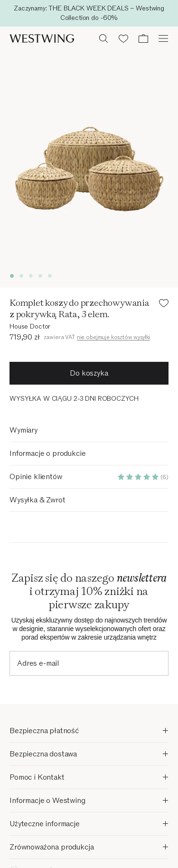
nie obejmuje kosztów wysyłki (114, 337)
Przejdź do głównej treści (89, 12)
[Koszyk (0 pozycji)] (143, 38)
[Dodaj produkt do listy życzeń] (164, 305)
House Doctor (30, 326)
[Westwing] (42, 38)
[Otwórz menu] (163, 38)
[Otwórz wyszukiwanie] (103, 38)
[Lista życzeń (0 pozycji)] (123, 38)
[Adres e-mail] (89, 663)
